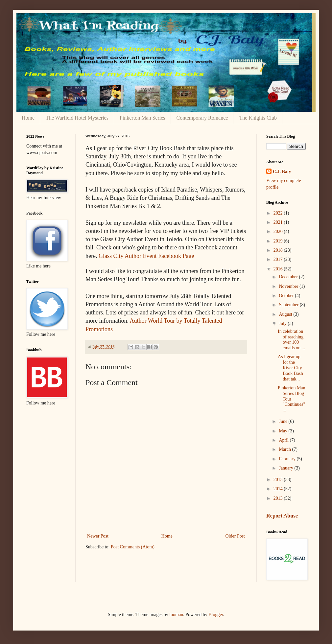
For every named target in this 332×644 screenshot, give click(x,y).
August (286, 314)
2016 (279, 269)
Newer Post (98, 536)
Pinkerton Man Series (142, 118)
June (284, 421)
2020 (279, 231)
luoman (176, 615)
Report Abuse (282, 516)
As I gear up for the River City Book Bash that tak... (290, 368)
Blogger (216, 615)
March (285, 449)
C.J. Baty (282, 172)
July (283, 323)
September (289, 305)
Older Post (235, 536)
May (284, 431)
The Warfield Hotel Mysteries (77, 118)
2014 (279, 489)
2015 (279, 480)
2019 (279, 241)
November (289, 286)
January (286, 468)
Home (28, 118)
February (288, 459)
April (284, 440)
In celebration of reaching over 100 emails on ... (291, 340)
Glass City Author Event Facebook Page (146, 256)
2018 (279, 250)
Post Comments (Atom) (133, 547)
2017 (279, 259)
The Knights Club (258, 118)
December (289, 277)
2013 (279, 498)
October (287, 296)
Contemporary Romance (202, 118)
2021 (279, 222)
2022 (279, 213)
